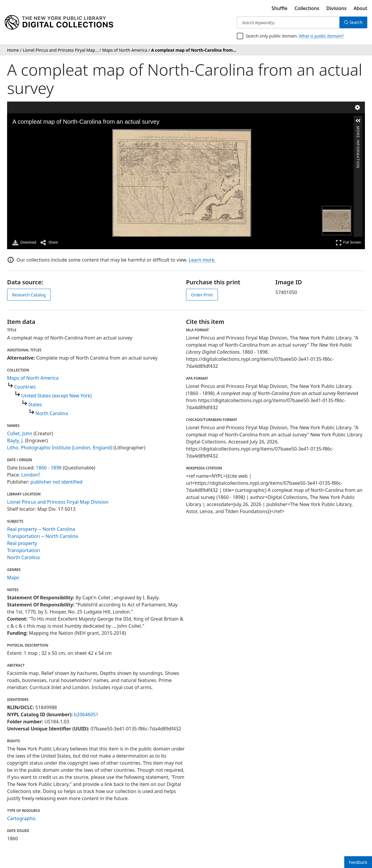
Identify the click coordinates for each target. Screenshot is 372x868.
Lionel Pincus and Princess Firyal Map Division (58, 502)
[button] (358, 121)
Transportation (23, 536)
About (360, 8)
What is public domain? (322, 36)
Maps (13, 577)
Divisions (336, 8)
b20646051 (86, 714)
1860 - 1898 (49, 468)
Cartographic (22, 818)
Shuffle (280, 8)
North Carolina (52, 413)
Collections (307, 8)
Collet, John (20, 433)
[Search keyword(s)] (288, 22)
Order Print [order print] (202, 295)
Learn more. (202, 260)
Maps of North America (33, 378)
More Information (358, 129)
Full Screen (348, 243)
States (35, 404)
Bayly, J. (15, 440)
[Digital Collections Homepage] (59, 22)
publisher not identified (56, 482)
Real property (22, 529)
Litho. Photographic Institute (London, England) (60, 448)
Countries (25, 387)
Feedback (358, 862)
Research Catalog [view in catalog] (29, 295)
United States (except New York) (56, 396)
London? (31, 475)
